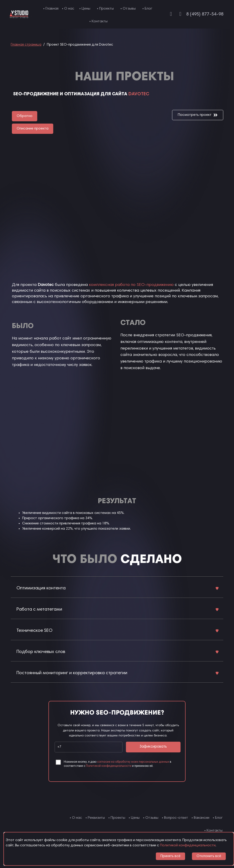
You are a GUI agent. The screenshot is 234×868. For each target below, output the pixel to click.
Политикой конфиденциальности (109, 766)
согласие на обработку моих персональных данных (133, 762)
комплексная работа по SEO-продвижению (131, 285)
